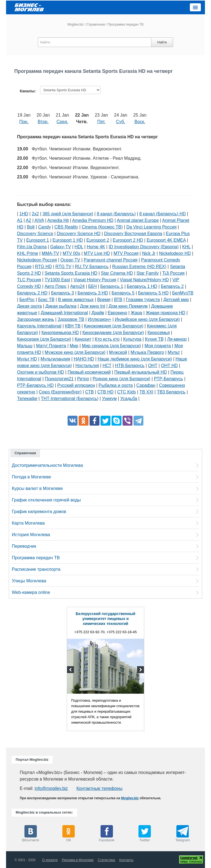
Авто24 (77, 286)
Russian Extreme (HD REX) (139, 267)
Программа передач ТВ (36, 558)
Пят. (101, 122)
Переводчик (24, 546)
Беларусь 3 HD (93, 293)
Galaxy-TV (61, 247)
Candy (45, 227)
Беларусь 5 (123, 293)
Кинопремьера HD (60, 333)
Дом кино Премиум (128, 306)
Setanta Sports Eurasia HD (71, 273)
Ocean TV (70, 260)
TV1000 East (57, 280)
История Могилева (31, 535)
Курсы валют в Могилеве (37, 488)
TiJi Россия (173, 273)
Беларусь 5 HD (153, 293)
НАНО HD (84, 359)
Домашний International (64, 313)
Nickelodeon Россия (37, 260)
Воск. (140, 122)
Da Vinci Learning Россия (152, 227)
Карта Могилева (28, 523)
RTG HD (44, 267)
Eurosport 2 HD (128, 240)
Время (104, 300)
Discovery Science (35, 234)
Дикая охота (29, 306)
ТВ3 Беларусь (171, 392)
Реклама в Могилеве (78, 860)
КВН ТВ (73, 326)
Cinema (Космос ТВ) (102, 227)
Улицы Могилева (29, 581)
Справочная (96, 24)
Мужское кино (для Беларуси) (75, 352)
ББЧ (92, 286)
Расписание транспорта (36, 569)
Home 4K (96, 247)
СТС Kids (126, 392)
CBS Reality (66, 227)
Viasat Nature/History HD (144, 280)
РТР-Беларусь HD (35, 385)
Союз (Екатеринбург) (60, 392)
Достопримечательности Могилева (47, 465)
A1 (20, 220)
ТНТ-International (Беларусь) (70, 399)
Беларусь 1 (112, 286)
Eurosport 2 (98, 240)
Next (140, 670)
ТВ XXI (146, 392)
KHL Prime (28, 253)
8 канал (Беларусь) (116, 214)
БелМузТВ (183, 293)
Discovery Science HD (79, 234)
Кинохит (83, 339)
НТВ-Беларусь (130, 366)
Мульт (174, 352)
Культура (132, 339)
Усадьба (129, 399)
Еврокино (117, 313)
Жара (137, 313)
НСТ (107, 366)
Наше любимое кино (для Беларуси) (135, 359)
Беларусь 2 (172, 286)
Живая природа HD (166, 313)
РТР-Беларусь (168, 379)
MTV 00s (71, 253)
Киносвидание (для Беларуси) (113, 333)
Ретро (83, 379)
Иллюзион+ (100, 319)
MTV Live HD (97, 253)
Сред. (63, 122)
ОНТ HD (169, 366)
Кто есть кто (107, 339)
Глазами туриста (143, 300)
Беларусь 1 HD (142, 286)
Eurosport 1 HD (68, 240)
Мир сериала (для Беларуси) (111, 346)
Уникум (109, 399)
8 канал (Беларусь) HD (163, 214)
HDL (79, 247)
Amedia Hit (58, 220)
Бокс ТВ (46, 300)
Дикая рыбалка (61, 306)
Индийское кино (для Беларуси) (147, 319)
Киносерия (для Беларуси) (44, 339)
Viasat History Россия (95, 280)
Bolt (31, 227)
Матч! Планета (51, 346)
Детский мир (176, 300)
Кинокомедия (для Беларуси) (114, 326)
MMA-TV (50, 253)
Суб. (120, 122)
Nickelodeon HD (175, 253)
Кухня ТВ (154, 339)
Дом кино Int (92, 306)
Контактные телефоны (99, 788)
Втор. (43, 122)
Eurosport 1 (38, 240)
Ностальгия (87, 366)
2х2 (35, 214)
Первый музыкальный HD (141, 372)
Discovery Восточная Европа (133, 234)
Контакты (126, 860)
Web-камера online (31, 592)
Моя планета (158, 346)
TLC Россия (29, 280)
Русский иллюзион (76, 385)
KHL (186, 247)
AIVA (39, 220)
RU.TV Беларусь (92, 267)
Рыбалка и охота (116, 385)
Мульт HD (27, 359)
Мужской (118, 352)
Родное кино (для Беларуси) (121, 379)
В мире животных (76, 300)
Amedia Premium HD (93, 220)
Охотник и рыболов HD (41, 372)
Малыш (25, 346)
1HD (24, 214)
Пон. (24, 122)
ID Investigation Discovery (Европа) (144, 247)
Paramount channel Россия (111, 260)
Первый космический (89, 372)
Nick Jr (149, 253)
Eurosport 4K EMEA (166, 240)
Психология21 (59, 379)
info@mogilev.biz (51, 788)
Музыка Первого (147, 352)
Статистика (106, 860)
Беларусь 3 (63, 293)
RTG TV (63, 267)
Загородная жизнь (36, 319)
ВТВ (118, 300)
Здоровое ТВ (71, 319)
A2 (29, 220)
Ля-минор (177, 339)
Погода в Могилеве (31, 477)
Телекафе (27, 399)
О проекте (50, 860)
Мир (74, 346)
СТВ (89, 392)
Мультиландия (55, 359)
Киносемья (159, 333)
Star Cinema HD (117, 273)
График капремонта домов (39, 512)
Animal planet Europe (138, 220)
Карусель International (39, 326)
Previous (71, 670)
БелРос (27, 300)
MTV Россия (126, 253)
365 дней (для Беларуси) (68, 214)
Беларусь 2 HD (32, 293)
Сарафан (146, 385)
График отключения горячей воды (46, 500)
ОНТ (153, 366)
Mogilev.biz (75, 24)
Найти (162, 42)
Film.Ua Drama (32, 247)
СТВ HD (105, 392)
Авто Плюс (55, 286)
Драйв (98, 313)
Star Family (148, 273)
